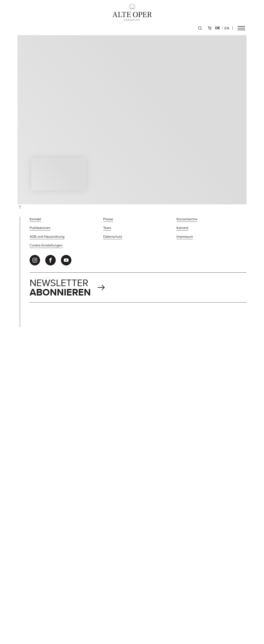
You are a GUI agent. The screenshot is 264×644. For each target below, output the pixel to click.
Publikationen (40, 228)
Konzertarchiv (187, 219)
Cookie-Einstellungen (46, 245)
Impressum (185, 237)
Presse (108, 219)
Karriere (182, 228)
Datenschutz (113, 237)
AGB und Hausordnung (47, 237)
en (227, 28)
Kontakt (35, 219)
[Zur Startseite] (132, 12)
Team (107, 228)
